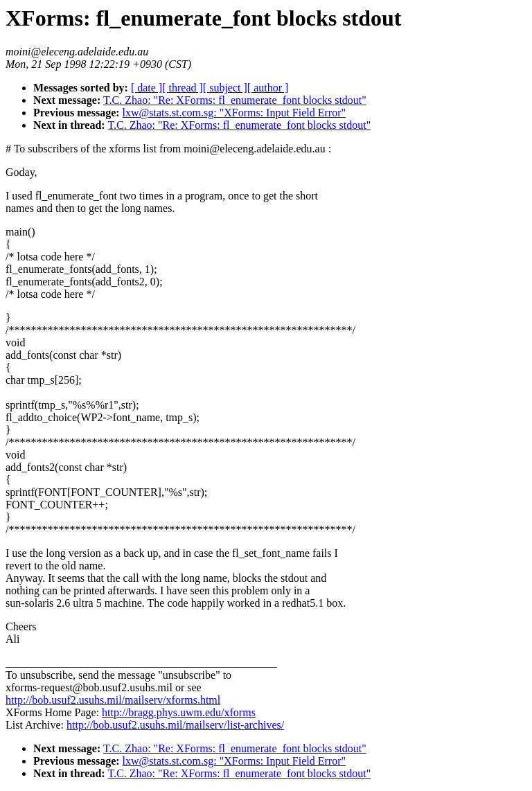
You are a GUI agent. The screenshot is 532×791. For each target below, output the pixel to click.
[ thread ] (183, 88)
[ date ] (147, 88)
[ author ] (268, 88)
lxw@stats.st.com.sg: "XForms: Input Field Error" (234, 113)
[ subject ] (225, 88)
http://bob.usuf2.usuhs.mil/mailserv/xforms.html (113, 700)
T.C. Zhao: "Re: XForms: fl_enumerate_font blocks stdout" (235, 100)
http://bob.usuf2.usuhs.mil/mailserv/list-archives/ (175, 725)
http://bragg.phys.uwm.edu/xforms (179, 712)
